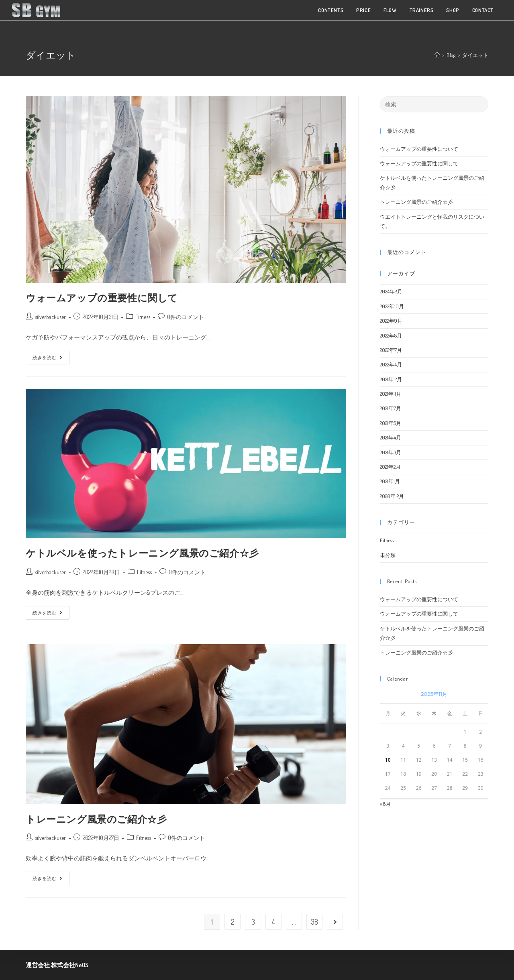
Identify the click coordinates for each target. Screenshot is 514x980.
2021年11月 (391, 394)
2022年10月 (392, 306)
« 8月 (385, 804)
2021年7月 (391, 408)
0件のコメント (186, 317)
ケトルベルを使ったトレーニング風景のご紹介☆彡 (142, 553)
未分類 (388, 555)
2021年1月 (390, 481)
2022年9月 (391, 321)
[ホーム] (437, 55)
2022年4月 (391, 364)
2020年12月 (392, 496)
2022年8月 (391, 335)
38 (314, 922)
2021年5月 (391, 423)
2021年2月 (390, 467)
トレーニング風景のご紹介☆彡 (96, 819)
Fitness (143, 317)
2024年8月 (391, 291)
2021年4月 (391, 437)
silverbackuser (50, 317)
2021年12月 (391, 379)
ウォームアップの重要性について (419, 149)
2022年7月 (391, 350)
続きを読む (48, 356)
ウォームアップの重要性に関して (102, 298)
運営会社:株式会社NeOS (57, 965)
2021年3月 (391, 452)
